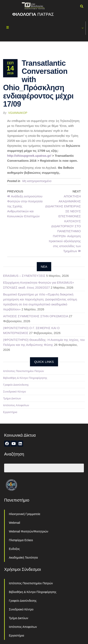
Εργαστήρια (10, 412)
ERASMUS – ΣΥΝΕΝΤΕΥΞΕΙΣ (24, 276)
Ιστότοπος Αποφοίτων (16, 405)
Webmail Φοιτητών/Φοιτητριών (29, 531)
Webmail (14, 523)
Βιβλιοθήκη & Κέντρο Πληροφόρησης (25, 378)
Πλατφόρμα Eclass (21, 540)
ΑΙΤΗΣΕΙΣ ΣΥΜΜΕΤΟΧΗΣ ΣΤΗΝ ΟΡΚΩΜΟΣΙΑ (36, 316)
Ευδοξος (14, 549)
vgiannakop (18, 113)
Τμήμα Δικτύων (12, 398)
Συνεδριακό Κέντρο (14, 392)
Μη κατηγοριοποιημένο (37, 181)
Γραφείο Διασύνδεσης (16, 385)
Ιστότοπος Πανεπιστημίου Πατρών (24, 371)
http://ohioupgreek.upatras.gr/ (29, 156)
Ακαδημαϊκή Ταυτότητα (23, 558)
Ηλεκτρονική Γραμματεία (24, 514)
